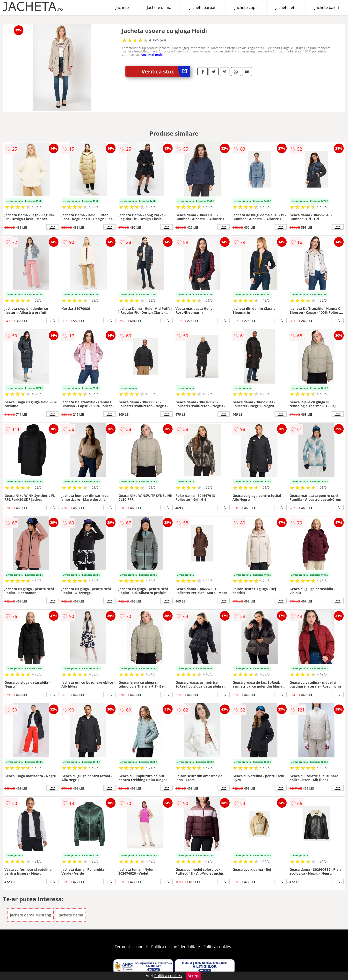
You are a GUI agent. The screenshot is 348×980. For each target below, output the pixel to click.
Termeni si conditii (131, 947)
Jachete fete (286, 7)
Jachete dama (159, 7)
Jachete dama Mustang (30, 915)
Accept (194, 976)
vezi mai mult (152, 55)
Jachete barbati (203, 7)
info (52, 227)
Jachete (122, 7)
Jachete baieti (327, 7)
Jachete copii (246, 7)
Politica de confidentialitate (176, 947)
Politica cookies (217, 947)
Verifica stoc (166, 71)
